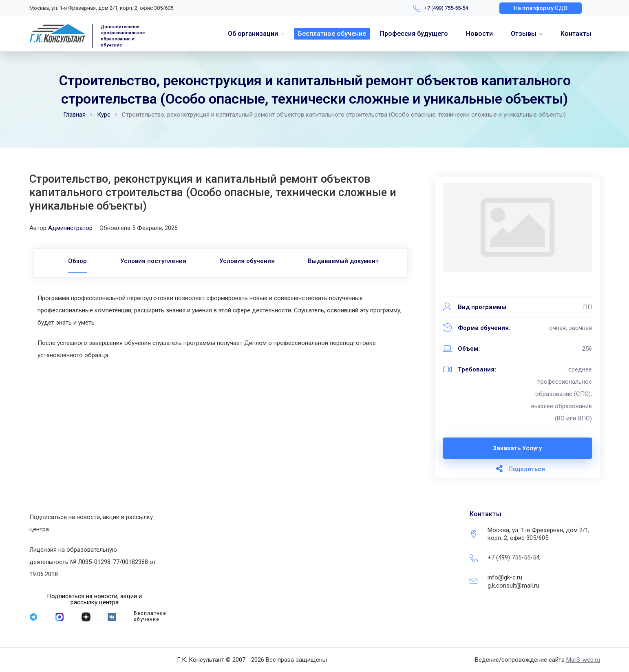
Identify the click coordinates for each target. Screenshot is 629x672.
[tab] (73, 261)
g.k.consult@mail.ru (513, 586)
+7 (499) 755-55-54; (514, 557)
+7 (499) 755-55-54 (446, 8)
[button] (541, 8)
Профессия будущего (414, 34)
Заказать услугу (517, 448)
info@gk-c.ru (505, 577)
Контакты (576, 34)
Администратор (70, 228)
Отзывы (524, 34)
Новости (479, 34)
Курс (104, 115)
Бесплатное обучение (332, 34)
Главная (74, 115)
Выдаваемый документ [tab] (348, 261)
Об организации (253, 34)
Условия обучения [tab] (249, 261)
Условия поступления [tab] (152, 261)
